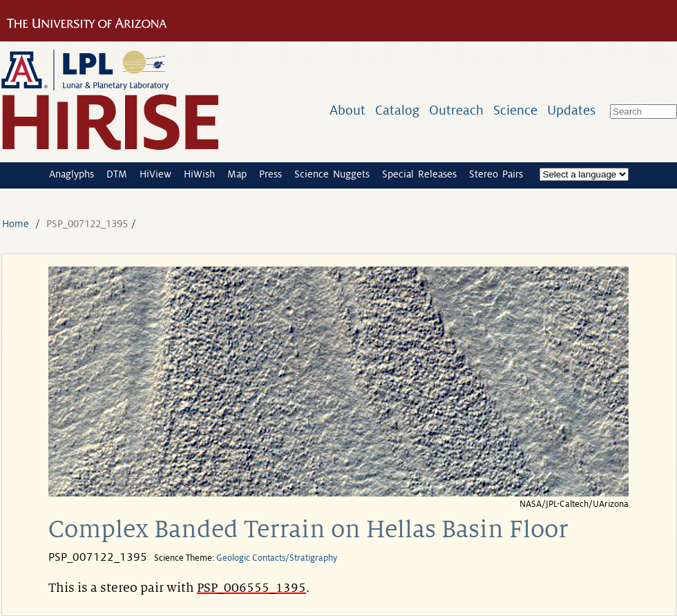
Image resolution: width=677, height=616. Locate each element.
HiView (155, 174)
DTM (117, 174)
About (347, 110)
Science (515, 110)
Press (270, 174)
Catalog (397, 110)
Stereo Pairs (496, 174)
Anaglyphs (71, 174)
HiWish (199, 174)
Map (237, 174)
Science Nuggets (332, 174)
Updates (571, 110)
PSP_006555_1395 (251, 588)
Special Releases (419, 174)
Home (16, 224)
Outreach (456, 110)
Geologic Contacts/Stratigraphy (277, 558)
